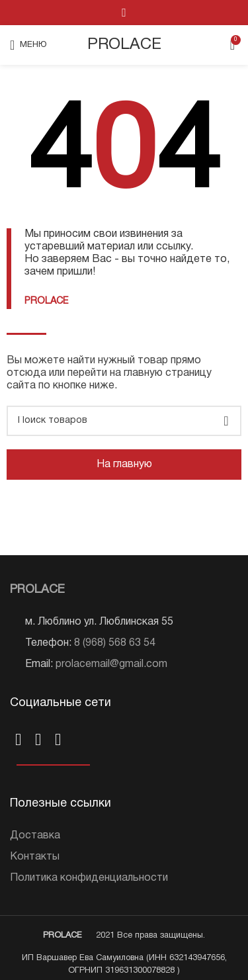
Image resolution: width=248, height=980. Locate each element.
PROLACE (124, 45)
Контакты (35, 857)
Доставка (35, 836)
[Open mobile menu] (28, 45)
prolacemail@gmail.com (111, 664)
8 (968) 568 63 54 (115, 643)
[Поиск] (124, 421)
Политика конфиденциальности (89, 878)
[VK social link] (124, 13)
